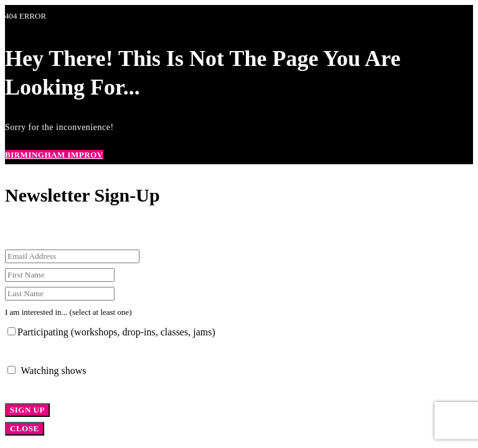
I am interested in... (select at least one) (68, 312)
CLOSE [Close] (25, 428)
